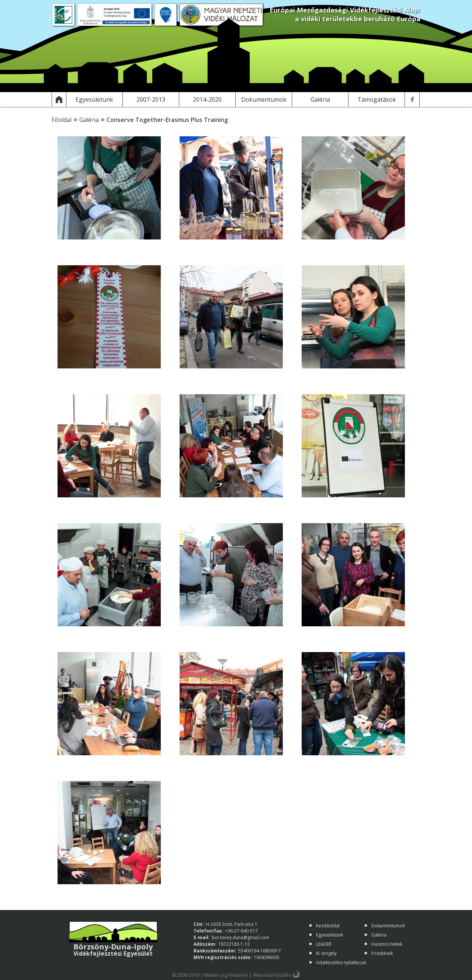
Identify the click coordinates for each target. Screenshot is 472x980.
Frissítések (382, 953)
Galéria (89, 120)
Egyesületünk (329, 935)
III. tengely (326, 953)
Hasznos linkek (387, 944)
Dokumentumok (388, 926)
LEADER (324, 944)
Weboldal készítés (272, 975)
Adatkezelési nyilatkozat (341, 962)
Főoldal (62, 120)
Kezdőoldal (328, 926)
